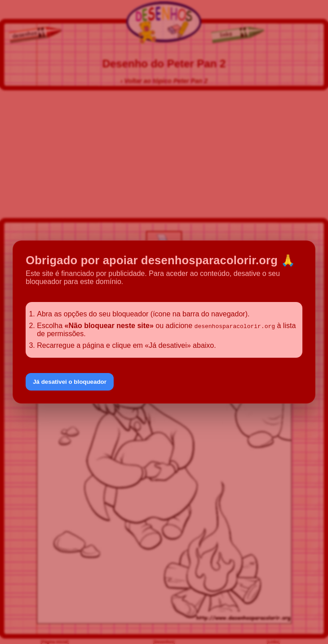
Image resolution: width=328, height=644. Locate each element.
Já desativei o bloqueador (70, 382)
